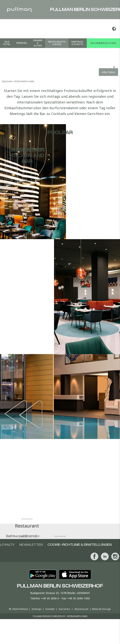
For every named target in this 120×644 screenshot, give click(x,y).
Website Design (101, 609)
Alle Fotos (108, 72)
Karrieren (64, 609)
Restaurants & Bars (57, 43)
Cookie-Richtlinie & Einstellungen (80, 545)
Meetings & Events (77, 43)
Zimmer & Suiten (38, 43)
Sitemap (36, 609)
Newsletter (31, 545)
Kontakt (50, 609)
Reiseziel (22, 43)
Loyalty (7, 545)
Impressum (81, 609)
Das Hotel (7, 43)
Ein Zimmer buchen (103, 43)
